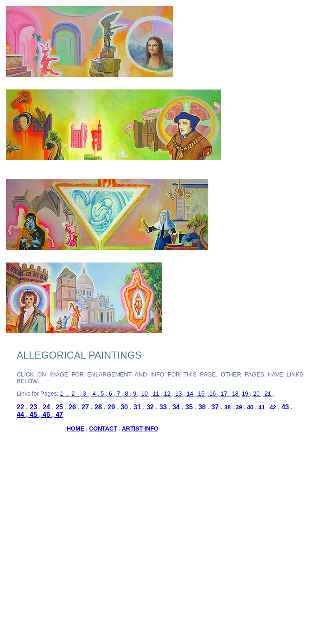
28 (98, 407)
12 (167, 394)
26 (72, 407)
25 (59, 407)
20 (256, 394)
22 (21, 407)
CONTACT (103, 429)
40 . (252, 407)
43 (285, 407)
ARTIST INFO (140, 429)
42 (274, 407)
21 (268, 394)
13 (179, 394)
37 (215, 407)
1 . (66, 394)
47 (58, 415)
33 (163, 407)
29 (111, 407)
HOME (75, 429)
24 (46, 407)
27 (85, 407)
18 (235, 394)
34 (176, 407)
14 (190, 394)
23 (34, 407)
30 (124, 407)
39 (240, 407)
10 (144, 394)
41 (263, 407)
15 (201, 394)
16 (213, 394)
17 (224, 394)
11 (156, 394)
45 (34, 415)
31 (137, 407)
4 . (95, 394)
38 (228, 407)
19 (246, 394)
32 (150, 407)
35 (189, 407)
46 (46, 415)
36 (202, 407)
